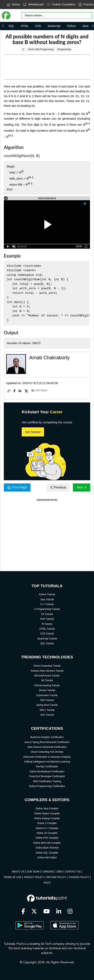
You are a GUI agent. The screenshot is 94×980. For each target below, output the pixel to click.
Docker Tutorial (47, 690)
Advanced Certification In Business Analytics (47, 757)
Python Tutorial (47, 594)
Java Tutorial (47, 599)
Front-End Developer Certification (47, 776)
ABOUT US (18, 872)
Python (71, 26)
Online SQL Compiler (47, 853)
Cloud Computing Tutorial (47, 666)
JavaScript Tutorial (47, 639)
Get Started (33, 432)
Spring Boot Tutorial (47, 705)
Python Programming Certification (47, 786)
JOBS (59, 872)
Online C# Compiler (47, 833)
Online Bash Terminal (47, 848)
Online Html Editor (47, 858)
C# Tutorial (47, 614)
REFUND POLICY (56, 877)
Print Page (17, 487)
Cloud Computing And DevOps (47, 752)
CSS (38, 26)
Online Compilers (61, 4)
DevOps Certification (47, 767)
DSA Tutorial (47, 700)
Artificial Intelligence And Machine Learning (47, 762)
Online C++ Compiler (47, 828)
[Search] (57, 15)
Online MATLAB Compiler (47, 843)
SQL (11, 26)
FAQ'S (47, 883)
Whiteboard (33, 4)
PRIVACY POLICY (34, 877)
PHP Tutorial (47, 619)
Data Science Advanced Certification (47, 747)
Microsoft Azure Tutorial (47, 676)
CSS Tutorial (47, 634)
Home (13, 4)
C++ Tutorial (47, 604)
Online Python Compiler (47, 814)
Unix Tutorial (47, 715)
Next (81, 487)
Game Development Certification (47, 772)
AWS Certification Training (47, 781)
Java (85, 26)
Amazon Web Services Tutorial (47, 671)
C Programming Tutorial (47, 609)
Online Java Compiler (47, 809)
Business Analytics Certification (47, 737)
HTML (25, 26)
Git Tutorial (47, 680)
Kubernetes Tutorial (47, 695)
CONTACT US (73, 872)
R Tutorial (47, 624)
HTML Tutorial (47, 629)
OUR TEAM (33, 872)
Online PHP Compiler (47, 838)
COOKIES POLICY (79, 877)
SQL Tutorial (47, 643)
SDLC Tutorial (47, 710)
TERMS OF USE (12, 877)
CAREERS (48, 872)
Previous (58, 487)
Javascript (54, 26)
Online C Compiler (47, 823)
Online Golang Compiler (47, 818)
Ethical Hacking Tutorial (47, 685)
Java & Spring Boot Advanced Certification (47, 742)
